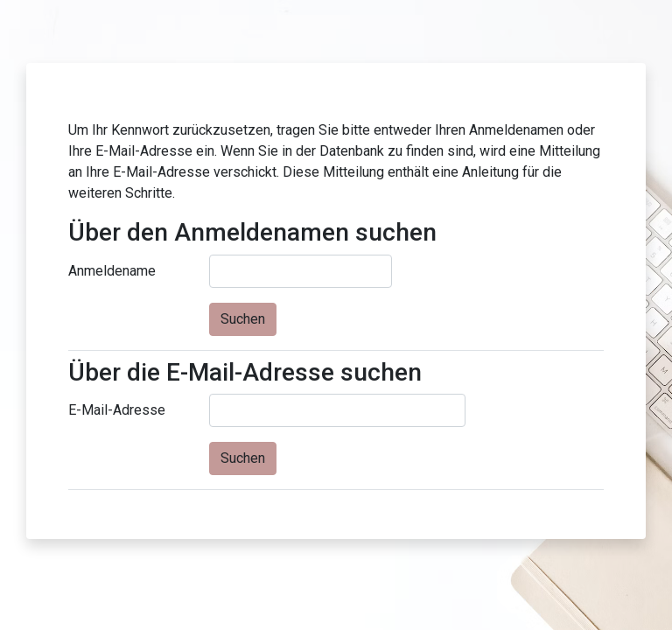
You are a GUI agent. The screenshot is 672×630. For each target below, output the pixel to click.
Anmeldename (112, 271)
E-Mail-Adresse (117, 410)
